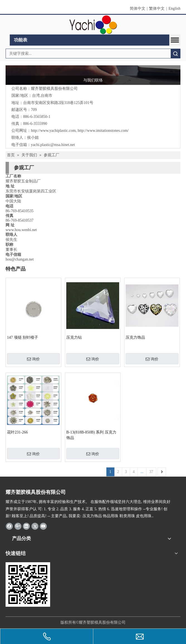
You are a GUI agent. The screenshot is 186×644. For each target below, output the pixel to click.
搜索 (175, 54)
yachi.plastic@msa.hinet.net (53, 145)
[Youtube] (43, 526)
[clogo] (93, 25)
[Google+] (18, 526)
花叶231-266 (17, 432)
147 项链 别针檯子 (23, 337)
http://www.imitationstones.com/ (103, 131)
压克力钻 (74, 337)
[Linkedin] (26, 526)
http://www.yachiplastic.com (53, 131)
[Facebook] (9, 526)
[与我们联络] (93, 75)
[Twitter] (35, 526)
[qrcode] (28, 584)
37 (151, 472)
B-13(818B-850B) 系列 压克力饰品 (91, 435)
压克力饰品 (135, 337)
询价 (33, 359)
